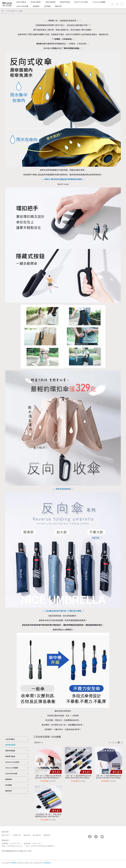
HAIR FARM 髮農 (22, 6)
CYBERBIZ (47, 863)
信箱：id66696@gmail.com (12, 846)
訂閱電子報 (17, 835)
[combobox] (38, 742)
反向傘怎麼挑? (36, 2)
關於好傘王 (6, 835)
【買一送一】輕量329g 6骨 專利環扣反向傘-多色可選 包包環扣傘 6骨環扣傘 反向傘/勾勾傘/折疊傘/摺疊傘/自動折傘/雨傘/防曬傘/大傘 (48, 777)
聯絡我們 (27, 835)
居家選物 (36, 6)
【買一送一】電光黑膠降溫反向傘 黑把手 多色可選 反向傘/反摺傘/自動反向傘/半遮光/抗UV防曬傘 (78, 777)
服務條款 (47, 835)
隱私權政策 (37, 835)
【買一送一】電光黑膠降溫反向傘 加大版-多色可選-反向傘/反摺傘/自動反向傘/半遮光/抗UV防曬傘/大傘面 (109, 777)
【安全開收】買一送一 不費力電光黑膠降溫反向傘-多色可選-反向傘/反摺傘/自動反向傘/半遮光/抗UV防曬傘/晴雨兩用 (48, 815)
